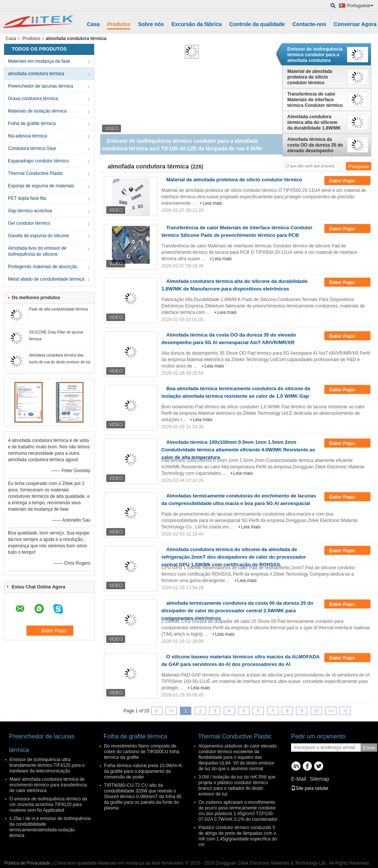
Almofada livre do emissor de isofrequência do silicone (37, 251)
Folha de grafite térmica (32, 124)
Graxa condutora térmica (33, 99)
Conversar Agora (355, 24)
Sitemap (319, 779)
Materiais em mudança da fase (39, 61)
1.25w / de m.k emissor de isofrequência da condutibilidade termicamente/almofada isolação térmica (50, 827)
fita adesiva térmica (27, 136)
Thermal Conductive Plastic (36, 173)
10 (316, 711)
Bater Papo (347, 181)
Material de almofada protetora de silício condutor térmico (310, 77)
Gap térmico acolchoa (30, 211)
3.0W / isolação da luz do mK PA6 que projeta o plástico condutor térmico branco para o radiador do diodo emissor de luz (237, 785)
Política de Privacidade (27, 863)
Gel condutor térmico (29, 223)
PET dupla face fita (27, 198)
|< (157, 711)
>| (345, 711)
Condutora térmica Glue (32, 148)
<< (171, 711)
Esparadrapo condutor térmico (38, 161)
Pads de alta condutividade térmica (59, 309)
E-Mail (299, 779)
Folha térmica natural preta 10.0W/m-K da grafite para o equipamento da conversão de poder (143, 771)
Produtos (119, 24)
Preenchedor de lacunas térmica (41, 86)
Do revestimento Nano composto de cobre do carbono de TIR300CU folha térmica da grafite (142, 752)
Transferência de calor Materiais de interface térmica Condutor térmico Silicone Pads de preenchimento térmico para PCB (315, 100)
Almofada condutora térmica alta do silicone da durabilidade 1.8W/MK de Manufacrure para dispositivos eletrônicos (314, 122)
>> (331, 711)
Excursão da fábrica (196, 24)
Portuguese (360, 6)
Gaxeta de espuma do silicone (38, 236)
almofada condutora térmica (36, 74)
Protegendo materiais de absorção (43, 267)
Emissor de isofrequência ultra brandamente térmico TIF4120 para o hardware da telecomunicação (47, 765)
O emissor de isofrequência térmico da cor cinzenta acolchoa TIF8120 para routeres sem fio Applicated (48, 805)
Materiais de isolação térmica (37, 111)
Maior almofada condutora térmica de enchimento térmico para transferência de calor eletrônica (48, 785)
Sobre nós (151, 24)
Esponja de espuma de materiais (41, 186)
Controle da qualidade (257, 24)
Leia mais (212, 203)
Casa (93, 24)
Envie (369, 748)
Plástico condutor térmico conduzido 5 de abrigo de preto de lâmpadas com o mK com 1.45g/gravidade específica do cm (238, 836)
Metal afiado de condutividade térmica (46, 279)
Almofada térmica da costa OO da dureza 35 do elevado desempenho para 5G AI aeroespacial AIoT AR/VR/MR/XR (315, 145)
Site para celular (310, 788)
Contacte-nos (309, 24)
